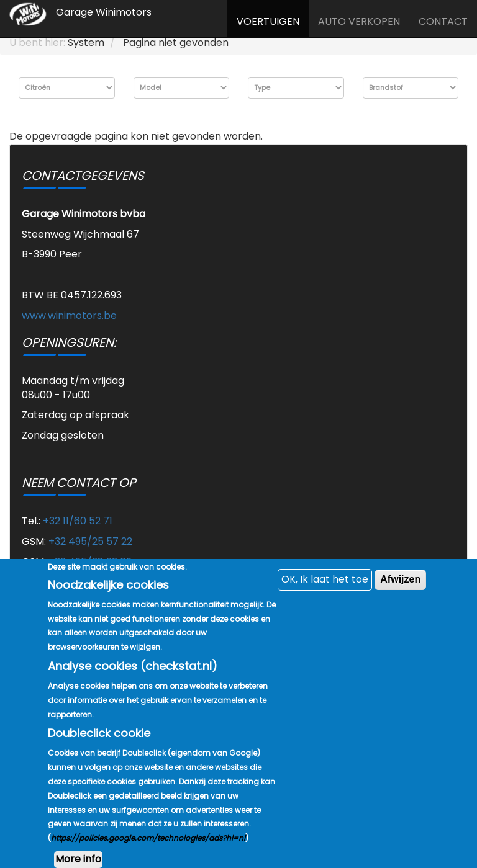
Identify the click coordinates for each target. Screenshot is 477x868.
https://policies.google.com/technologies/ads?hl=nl (148, 861)
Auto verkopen (359, 21)
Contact (443, 21)
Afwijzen (400, 603)
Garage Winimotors (104, 12)
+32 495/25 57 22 (90, 541)
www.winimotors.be (69, 315)
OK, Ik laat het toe (325, 603)
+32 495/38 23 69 (90, 562)
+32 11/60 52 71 (78, 521)
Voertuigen (268, 21)
